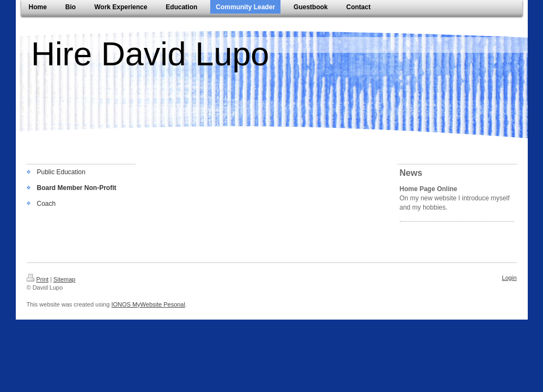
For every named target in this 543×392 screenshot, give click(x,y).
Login (510, 278)
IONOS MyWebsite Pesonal (148, 304)
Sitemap (64, 279)
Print (38, 279)
